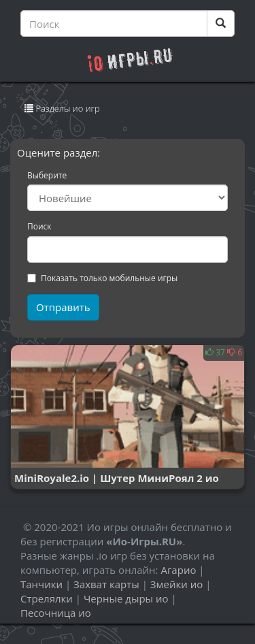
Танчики (41, 584)
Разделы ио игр (62, 111)
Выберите (47, 176)
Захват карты (106, 584)
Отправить (63, 307)
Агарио (178, 570)
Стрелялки (47, 598)
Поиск (39, 227)
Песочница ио (56, 613)
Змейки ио (176, 584)
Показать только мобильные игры (102, 278)
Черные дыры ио (126, 598)
